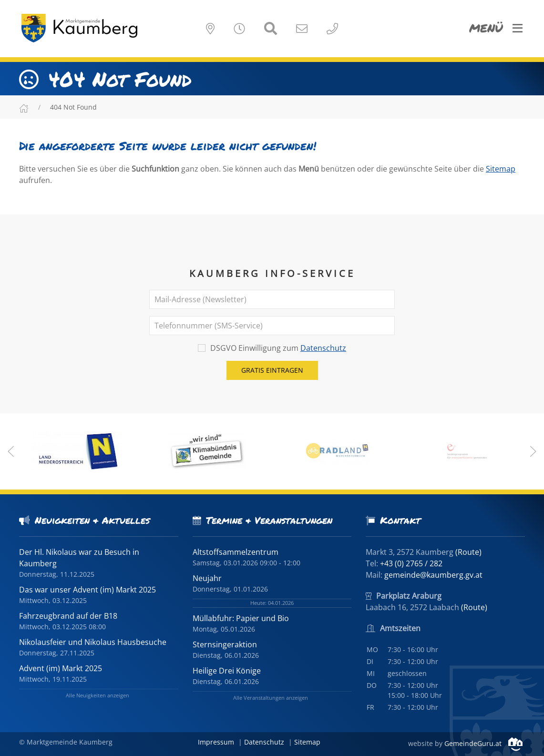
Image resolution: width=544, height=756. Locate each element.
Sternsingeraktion (225, 644)
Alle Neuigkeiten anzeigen (98, 695)
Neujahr (207, 578)
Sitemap (501, 169)
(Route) (468, 552)
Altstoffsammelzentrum (236, 552)
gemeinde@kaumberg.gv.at (433, 575)
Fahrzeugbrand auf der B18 (68, 616)
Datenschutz (323, 348)
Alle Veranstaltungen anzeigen (271, 698)
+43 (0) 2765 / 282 (411, 563)
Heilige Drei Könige (227, 671)
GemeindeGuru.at (483, 743)
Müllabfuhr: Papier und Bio (241, 618)
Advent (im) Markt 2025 (61, 668)
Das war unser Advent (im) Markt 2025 (87, 590)
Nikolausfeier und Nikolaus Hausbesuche (93, 642)
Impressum (216, 742)
